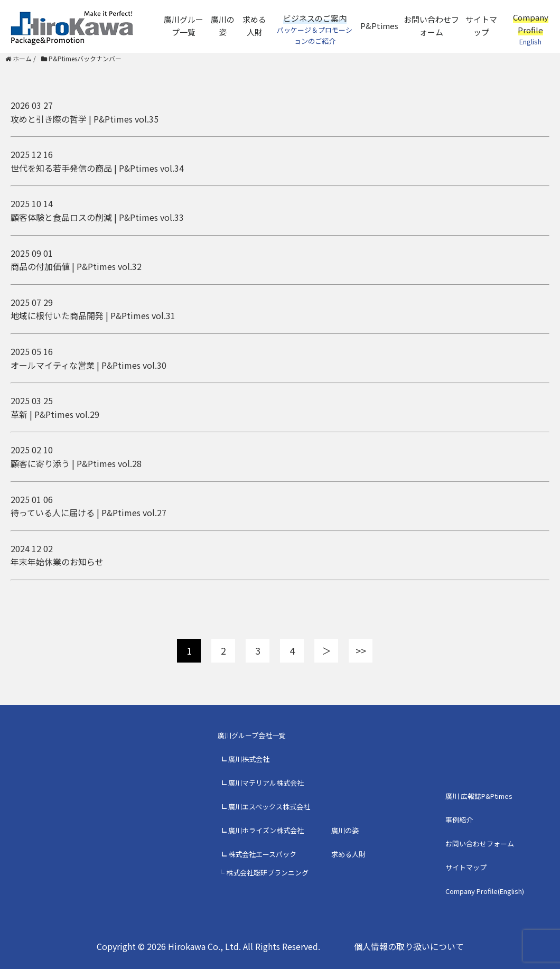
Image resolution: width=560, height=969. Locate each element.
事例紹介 (459, 820)
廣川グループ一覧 (184, 26)
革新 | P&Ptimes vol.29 (55, 414)
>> (361, 650)
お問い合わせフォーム (431, 26)
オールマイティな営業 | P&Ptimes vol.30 (88, 365)
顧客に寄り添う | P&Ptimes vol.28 (76, 463)
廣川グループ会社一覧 (252, 735)
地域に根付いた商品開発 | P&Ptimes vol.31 (93, 315)
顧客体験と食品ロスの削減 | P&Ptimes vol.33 (97, 217)
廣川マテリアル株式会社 (266, 783)
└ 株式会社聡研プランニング (263, 873)
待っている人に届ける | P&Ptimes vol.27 (88, 513)
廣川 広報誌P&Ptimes (479, 796)
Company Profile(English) (485, 891)
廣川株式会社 (249, 759)
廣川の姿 (223, 26)
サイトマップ (481, 26)
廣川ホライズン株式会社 (266, 830)
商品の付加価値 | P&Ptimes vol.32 (76, 266)
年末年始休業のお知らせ (57, 562)
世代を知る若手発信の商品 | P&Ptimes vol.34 (97, 168)
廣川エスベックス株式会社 (269, 807)
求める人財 (254, 26)
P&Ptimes (379, 26)
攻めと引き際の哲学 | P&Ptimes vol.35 (85, 119)
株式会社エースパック (262, 854)
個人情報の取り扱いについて (409, 946)
